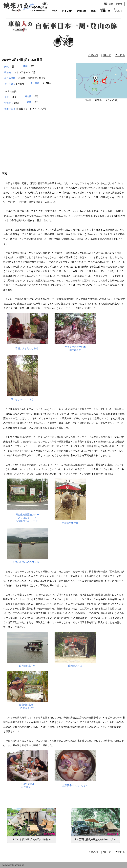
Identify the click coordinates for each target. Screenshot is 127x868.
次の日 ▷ (120, 55)
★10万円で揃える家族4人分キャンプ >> (95, 839)
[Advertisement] (63, 138)
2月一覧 (107, 55)
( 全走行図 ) (112, 100)
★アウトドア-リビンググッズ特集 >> (32, 839)
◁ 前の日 (93, 55)
